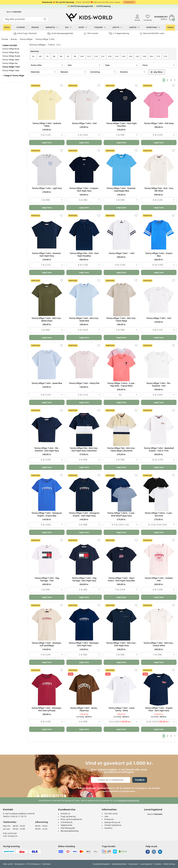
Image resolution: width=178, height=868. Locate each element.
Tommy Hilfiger (26, 39)
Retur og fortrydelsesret (71, 819)
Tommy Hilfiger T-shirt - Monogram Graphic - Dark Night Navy (84, 514)
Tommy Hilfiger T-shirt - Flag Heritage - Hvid (47, 579)
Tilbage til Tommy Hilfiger (13, 76)
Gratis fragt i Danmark (25, 34)
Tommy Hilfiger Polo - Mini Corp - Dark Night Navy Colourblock (84, 450)
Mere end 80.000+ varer (152, 34)
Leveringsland (146, 864)
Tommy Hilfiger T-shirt (45, 39)
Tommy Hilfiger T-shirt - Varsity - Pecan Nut (84, 709)
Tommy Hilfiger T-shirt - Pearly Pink (84, 383)
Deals (7, 27)
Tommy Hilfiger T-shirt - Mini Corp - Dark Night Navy (121, 644)
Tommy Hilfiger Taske (11, 71)
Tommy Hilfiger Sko (10, 63)
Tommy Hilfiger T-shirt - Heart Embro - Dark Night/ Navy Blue (121, 579)
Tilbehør (100, 27)
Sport (83, 27)
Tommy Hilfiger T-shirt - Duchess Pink (159, 579)
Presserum (109, 819)
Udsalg (170, 27)
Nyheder (21, 27)
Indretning (153, 27)
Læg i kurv (47, 143)
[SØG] (45, 19)
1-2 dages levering (119, 34)
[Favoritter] (61, 86)
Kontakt (8, 810)
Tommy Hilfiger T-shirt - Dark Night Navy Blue (121, 125)
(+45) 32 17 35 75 (18, 817)
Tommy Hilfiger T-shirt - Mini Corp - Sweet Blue (84, 320)
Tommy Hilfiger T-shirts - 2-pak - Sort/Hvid (159, 514)
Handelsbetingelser (101, 864)
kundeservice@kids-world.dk (22, 814)
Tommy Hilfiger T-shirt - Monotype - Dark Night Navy (84, 644)
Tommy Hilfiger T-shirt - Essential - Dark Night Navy (47, 255)
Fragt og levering (68, 817)
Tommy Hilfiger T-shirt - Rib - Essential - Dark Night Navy (47, 450)
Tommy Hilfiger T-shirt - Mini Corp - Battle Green (47, 320)
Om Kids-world (111, 814)
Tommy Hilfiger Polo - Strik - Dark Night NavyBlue (84, 255)
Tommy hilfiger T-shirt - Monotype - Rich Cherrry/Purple (47, 709)
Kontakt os (65, 814)
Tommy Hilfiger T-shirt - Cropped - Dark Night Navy (84, 190)
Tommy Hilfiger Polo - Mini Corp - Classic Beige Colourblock (121, 450)
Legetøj (134, 27)
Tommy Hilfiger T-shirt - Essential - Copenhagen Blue (121, 190)
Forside (5, 39)
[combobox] (47, 135)
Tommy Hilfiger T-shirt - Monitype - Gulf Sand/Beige (47, 644)
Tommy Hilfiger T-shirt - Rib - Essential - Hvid (159, 385)
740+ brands (91, 34)
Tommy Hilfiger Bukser (11, 56)
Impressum (133, 864)
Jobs (106, 817)
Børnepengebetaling (70, 831)
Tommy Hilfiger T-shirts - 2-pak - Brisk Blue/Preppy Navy (121, 514)
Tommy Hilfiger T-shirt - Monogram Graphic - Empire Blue (47, 514)
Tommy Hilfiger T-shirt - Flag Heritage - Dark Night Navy (84, 579)
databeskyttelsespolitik (129, 801)
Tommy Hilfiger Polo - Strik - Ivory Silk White (159, 190)
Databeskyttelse (119, 864)
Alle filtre (157, 72)
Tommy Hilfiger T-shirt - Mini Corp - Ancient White (159, 644)
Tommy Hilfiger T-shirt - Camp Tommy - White (121, 709)
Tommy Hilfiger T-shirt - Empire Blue (159, 255)
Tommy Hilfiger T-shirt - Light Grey (47, 188)
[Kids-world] (89, 18)
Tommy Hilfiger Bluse (11, 49)
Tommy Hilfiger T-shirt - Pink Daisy (159, 123)
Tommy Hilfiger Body (11, 52)
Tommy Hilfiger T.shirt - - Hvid (121, 253)
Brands (35, 27)
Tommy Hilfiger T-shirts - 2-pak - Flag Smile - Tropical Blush (121, 385)
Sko (68, 27)
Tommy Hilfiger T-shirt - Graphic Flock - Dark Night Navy (159, 709)
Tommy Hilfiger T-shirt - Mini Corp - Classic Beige (121, 320)
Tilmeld (140, 780)
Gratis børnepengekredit (60, 34)
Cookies (158, 864)
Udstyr (117, 27)
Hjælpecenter (67, 825)
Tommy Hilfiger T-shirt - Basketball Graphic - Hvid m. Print (159, 450)
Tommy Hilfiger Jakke (11, 60)
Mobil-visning (169, 864)
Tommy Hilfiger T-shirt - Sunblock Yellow (47, 125)
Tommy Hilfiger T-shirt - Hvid (84, 123)
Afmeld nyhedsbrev (113, 825)
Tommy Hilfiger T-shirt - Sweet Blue (47, 383)
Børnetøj (52, 27)
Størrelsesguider (68, 828)
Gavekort (108, 828)
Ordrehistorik (67, 822)
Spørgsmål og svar (112, 822)
